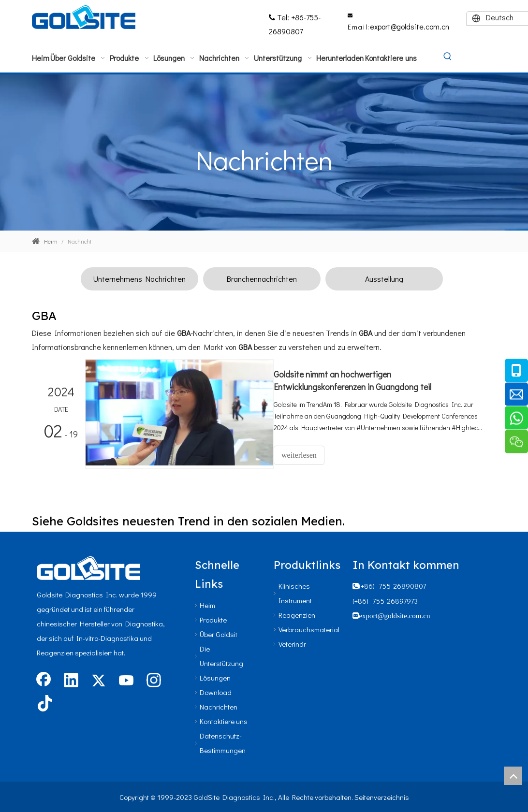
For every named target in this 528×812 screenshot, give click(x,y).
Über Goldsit (219, 633)
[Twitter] (99, 680)
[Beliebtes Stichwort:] (448, 57)
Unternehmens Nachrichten (139, 279)
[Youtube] (126, 680)
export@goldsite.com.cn (410, 26)
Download (216, 691)
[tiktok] (44, 703)
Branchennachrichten (262, 279)
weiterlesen (308, 455)
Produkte (213, 618)
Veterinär (292, 642)
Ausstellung (384, 279)
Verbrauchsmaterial (309, 628)
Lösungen (215, 676)
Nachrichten (219, 705)
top (513, 776)
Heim (207, 604)
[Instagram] (154, 680)
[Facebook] (44, 680)
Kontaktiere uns (224, 720)
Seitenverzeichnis (382, 796)
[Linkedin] (71, 680)
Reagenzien (297, 613)
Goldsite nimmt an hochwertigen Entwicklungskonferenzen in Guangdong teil (361, 380)
